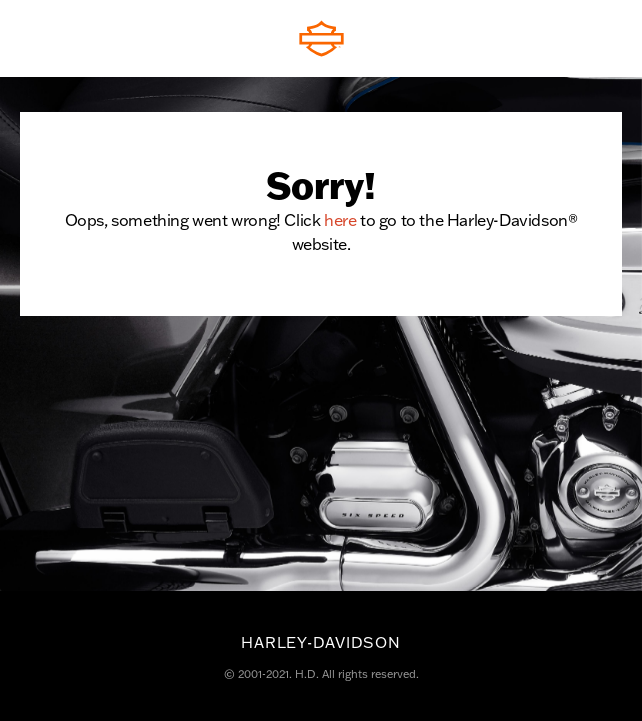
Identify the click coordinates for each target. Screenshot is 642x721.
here (340, 219)
